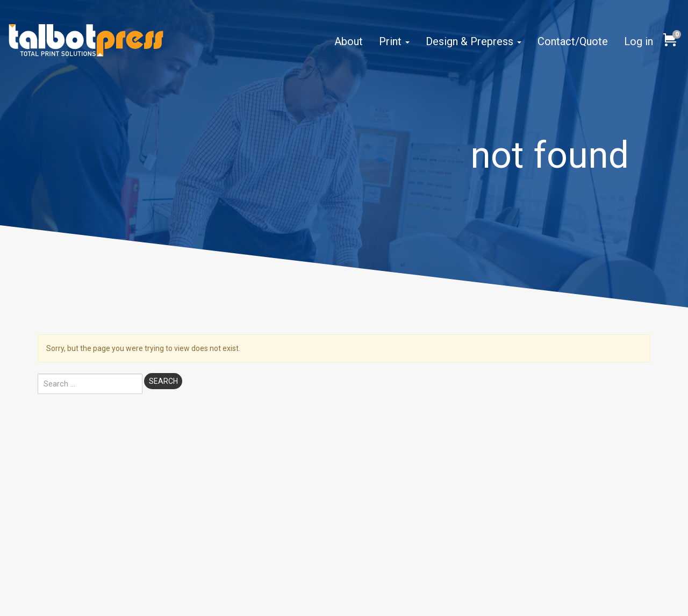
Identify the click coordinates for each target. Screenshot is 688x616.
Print (394, 41)
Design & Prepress (474, 41)
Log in (639, 41)
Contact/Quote (573, 41)
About (349, 41)
